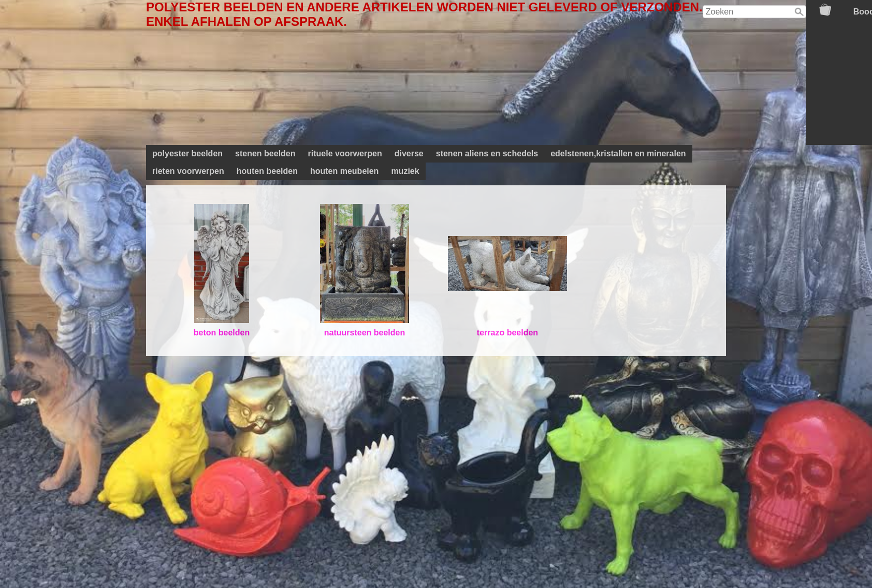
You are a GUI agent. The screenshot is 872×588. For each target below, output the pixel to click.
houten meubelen (344, 171)
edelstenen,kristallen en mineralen (618, 153)
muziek (405, 171)
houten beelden (267, 171)
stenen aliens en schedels (487, 153)
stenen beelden (265, 153)
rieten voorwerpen (188, 171)
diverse (409, 153)
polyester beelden (187, 153)
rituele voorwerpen (345, 153)
